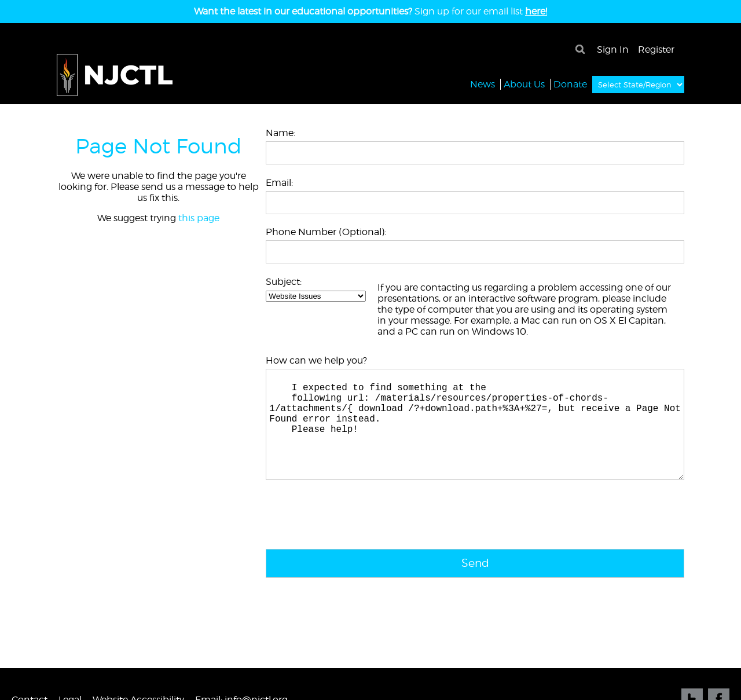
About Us (524, 84)
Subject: (284, 282)
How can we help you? (316, 360)
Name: (280, 133)
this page (199, 218)
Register (656, 50)
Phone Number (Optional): (326, 232)
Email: (279, 183)
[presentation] (354, 541)
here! (536, 11)
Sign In (613, 50)
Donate (570, 84)
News (483, 84)
